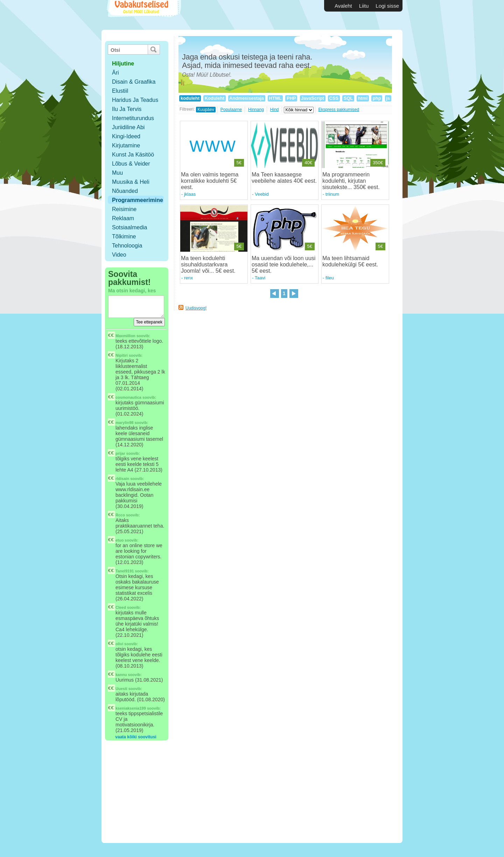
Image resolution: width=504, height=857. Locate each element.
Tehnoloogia (127, 246)
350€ (378, 163)
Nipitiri (122, 355)
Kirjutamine (126, 145)
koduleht (190, 98)
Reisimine (124, 209)
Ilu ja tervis (127, 109)
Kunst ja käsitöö (133, 155)
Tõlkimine (124, 236)
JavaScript (313, 98)
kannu (121, 675)
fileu (330, 278)
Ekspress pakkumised (339, 110)
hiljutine (123, 64)
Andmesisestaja (247, 98)
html (363, 98)
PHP (291, 98)
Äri (115, 73)
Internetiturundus (133, 118)
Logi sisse (387, 6)
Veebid (262, 194)
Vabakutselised (143, 15)
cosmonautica (128, 397)
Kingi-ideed (126, 136)
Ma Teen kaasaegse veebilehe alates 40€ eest (283, 178)
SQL (348, 98)
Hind (275, 110)
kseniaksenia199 (131, 708)
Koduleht (215, 98)
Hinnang (256, 110)
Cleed (121, 607)
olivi (119, 644)
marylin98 (124, 423)
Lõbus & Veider (131, 164)
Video (119, 255)
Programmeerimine (138, 200)
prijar (120, 453)
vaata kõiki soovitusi (136, 737)
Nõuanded (125, 191)
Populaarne (231, 110)
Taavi (260, 278)
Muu (117, 173)
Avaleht (343, 6)
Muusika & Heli (131, 182)
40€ (308, 163)
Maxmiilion (125, 336)
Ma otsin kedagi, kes (132, 291)
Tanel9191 (125, 571)
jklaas (190, 194)
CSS (334, 98)
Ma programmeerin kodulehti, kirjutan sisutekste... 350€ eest (350, 181)
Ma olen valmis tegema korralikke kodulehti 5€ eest (210, 181)
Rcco (120, 515)
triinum (332, 194)
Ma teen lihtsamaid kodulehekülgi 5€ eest (349, 261)
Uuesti (121, 689)
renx (188, 278)
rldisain (122, 479)
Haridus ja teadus (135, 100)
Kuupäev (206, 110)
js (388, 98)
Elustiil (120, 91)
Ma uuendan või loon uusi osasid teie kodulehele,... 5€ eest (283, 264)
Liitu (364, 6)
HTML (275, 98)
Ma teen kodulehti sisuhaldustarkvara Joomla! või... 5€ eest (207, 264)
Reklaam (123, 218)
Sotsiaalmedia (130, 227)
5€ (239, 163)
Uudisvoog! (196, 308)
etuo (120, 540)
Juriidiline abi (128, 127)
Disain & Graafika (134, 82)
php (377, 98)
